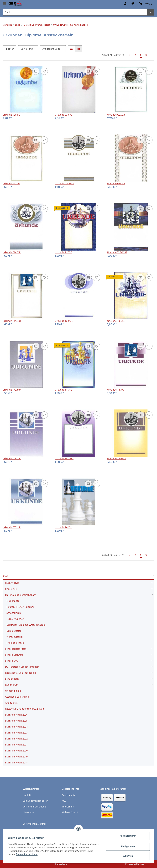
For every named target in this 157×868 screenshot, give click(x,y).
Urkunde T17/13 (64, 252)
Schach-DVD (12, 661)
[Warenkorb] (146, 4)
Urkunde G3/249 (11, 183)
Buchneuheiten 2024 (16, 727)
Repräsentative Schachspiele (21, 673)
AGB (64, 801)
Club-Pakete (13, 601)
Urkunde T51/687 (64, 458)
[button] (125, 4)
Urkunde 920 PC (11, 115)
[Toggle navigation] (4, 2)
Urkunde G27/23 (116, 115)
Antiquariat (11, 703)
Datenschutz (68, 795)
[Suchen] (75, 12)
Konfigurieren (128, 846)
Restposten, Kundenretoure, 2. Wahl (25, 709)
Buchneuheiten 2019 (16, 757)
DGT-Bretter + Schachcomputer (22, 667)
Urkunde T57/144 (12, 527)
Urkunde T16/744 (12, 252)
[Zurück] (130, 55)
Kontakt (27, 795)
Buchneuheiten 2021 (16, 745)
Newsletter (29, 812)
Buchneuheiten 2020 (16, 751)
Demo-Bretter (14, 631)
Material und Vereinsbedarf (20, 595)
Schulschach (12, 679)
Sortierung (27, 49)
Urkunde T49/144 (12, 458)
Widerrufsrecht (70, 812)
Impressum (68, 807)
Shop (5, 576)
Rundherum (12, 685)
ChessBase (11, 589)
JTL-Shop (140, 864)
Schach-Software (14, 655)
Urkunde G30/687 (64, 183)
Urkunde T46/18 (64, 390)
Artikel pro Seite (51, 49)
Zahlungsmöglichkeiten (36, 801)
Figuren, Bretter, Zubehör (20, 607)
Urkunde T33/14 (116, 321)
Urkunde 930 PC (64, 115)
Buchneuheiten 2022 (16, 739)
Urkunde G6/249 (116, 183)
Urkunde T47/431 (117, 390)
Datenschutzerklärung (27, 854)
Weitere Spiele (13, 691)
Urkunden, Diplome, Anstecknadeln (26, 625)
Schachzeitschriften (16, 649)
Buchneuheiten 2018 (16, 763)
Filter (9, 49)
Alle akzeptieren (128, 836)
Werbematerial (15, 637)
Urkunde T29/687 (64, 321)
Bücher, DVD (12, 583)
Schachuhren (14, 613)
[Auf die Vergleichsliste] (36, 71)
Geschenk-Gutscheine (17, 697)
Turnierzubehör (15, 619)
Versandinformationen (35, 807)
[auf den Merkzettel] (44, 71)
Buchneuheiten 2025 (16, 721)
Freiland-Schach (15, 643)
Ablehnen (128, 856)
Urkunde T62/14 (64, 527)
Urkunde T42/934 (12, 390)
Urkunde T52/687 (117, 458)
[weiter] (152, 55)
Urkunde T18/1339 (117, 252)
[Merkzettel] (133, 4)
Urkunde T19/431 (12, 321)
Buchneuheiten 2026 (16, 715)
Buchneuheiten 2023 (16, 733)
